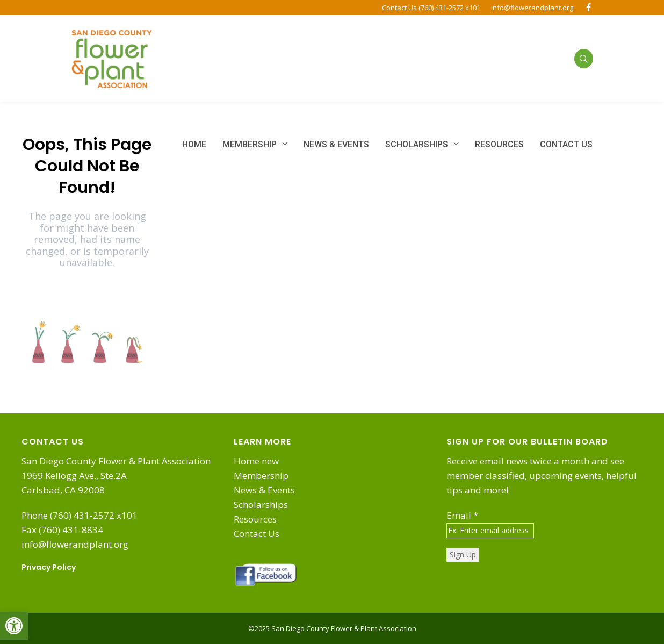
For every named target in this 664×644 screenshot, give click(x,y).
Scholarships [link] (261, 505)
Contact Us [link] (257, 534)
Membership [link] (261, 475)
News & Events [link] (264, 490)
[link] (14, 626)
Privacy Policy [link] (49, 567)
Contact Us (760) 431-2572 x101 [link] (431, 8)
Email (462, 515)
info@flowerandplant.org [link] (532, 8)
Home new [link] (256, 461)
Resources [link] (255, 519)
